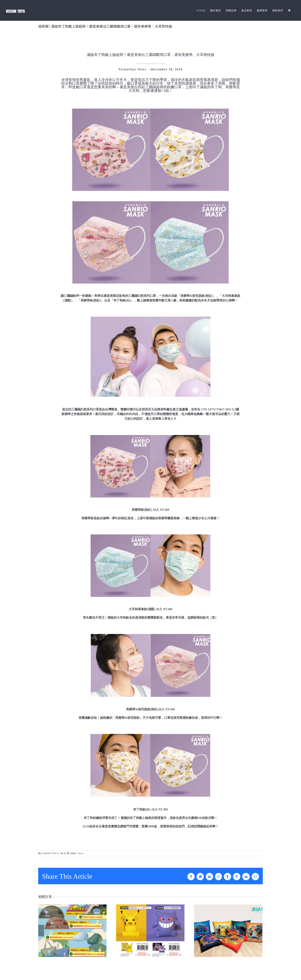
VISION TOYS (50, 853)
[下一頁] (260, 931)
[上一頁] (41, 931)
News (81, 853)
